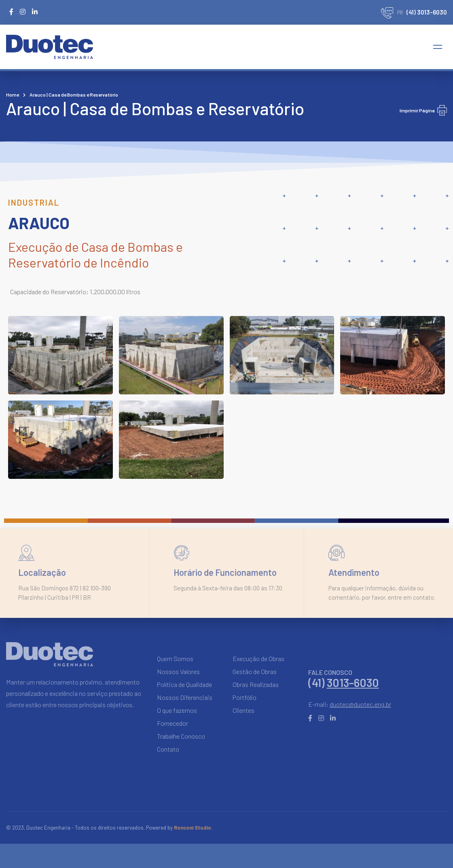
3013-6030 (353, 683)
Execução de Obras (258, 658)
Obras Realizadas (256, 684)
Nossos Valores (178, 671)
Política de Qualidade (184, 684)
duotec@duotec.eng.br (360, 704)
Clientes (243, 710)
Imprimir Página (423, 110)
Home (13, 95)
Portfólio (244, 697)
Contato (168, 749)
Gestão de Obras (255, 671)
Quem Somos (175, 658)
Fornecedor (173, 723)
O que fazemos (177, 710)
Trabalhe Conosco (181, 736)
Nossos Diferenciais (185, 697)
